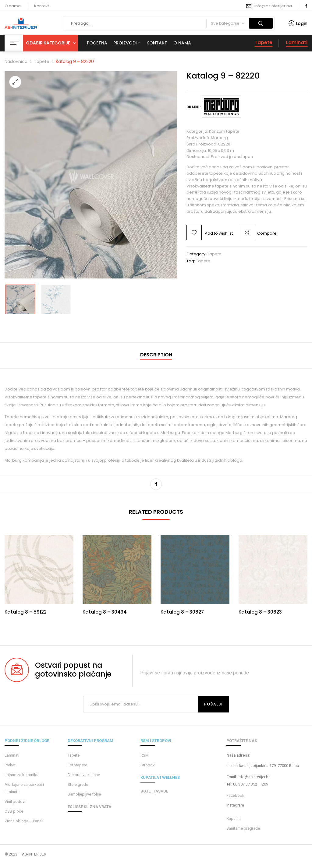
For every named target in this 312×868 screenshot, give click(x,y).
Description (156, 355)
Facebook (235, 795)
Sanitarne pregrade (243, 828)
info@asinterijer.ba (273, 6)
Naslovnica (16, 61)
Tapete (263, 42)
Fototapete (77, 765)
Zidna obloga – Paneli (24, 821)
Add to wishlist (219, 233)
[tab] (156, 356)
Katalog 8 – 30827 (182, 612)
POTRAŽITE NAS (242, 741)
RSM (145, 755)
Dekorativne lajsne (84, 775)
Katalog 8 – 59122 (26, 612)
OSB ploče (14, 811)
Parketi (11, 765)
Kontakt (42, 6)
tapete (203, 261)
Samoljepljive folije (84, 794)
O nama (13, 6)
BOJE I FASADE (154, 791)
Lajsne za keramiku (21, 775)
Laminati (297, 42)
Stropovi (148, 765)
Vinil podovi (15, 801)
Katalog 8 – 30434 (105, 612)
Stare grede (78, 784)
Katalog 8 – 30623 (260, 612)
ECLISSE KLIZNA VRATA (89, 807)
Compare (267, 233)
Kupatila (234, 819)
